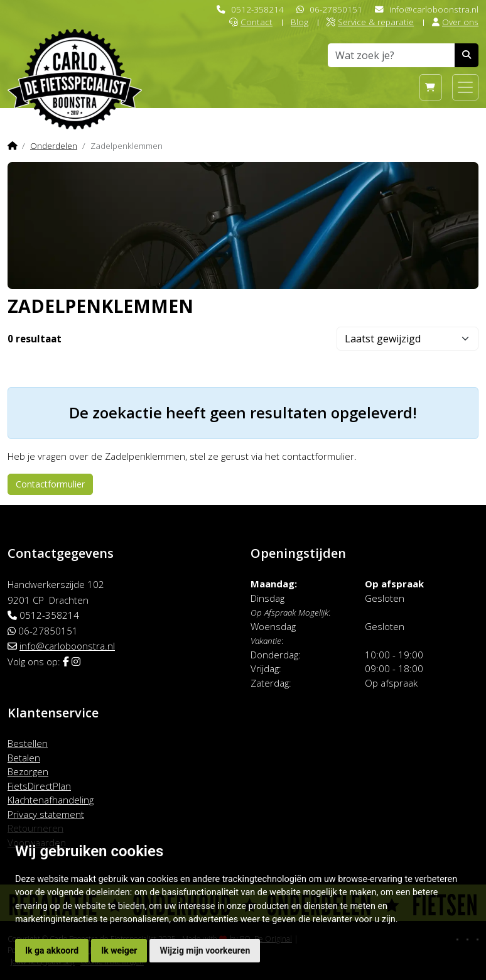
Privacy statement (46, 814)
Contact (251, 22)
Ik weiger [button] (119, 950)
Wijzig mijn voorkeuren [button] (205, 950)
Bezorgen (28, 771)
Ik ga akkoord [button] (52, 950)
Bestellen (28, 743)
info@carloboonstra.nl (434, 9)
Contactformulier (50, 484)
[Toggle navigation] (465, 87)
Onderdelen (54, 145)
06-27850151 (336, 9)
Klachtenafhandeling (51, 800)
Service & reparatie (370, 22)
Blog (300, 22)
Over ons (455, 22)
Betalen (24, 758)
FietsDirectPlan (39, 786)
